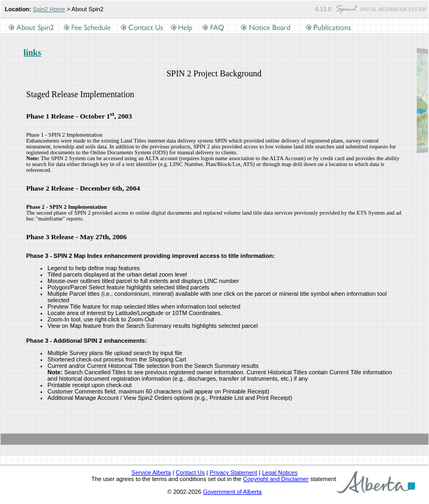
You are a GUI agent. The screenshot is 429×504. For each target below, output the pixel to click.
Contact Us (190, 472)
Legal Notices (280, 472)
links (32, 53)
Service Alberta (151, 472)
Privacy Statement (233, 472)
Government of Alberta (232, 492)
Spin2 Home (49, 9)
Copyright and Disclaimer (276, 479)
